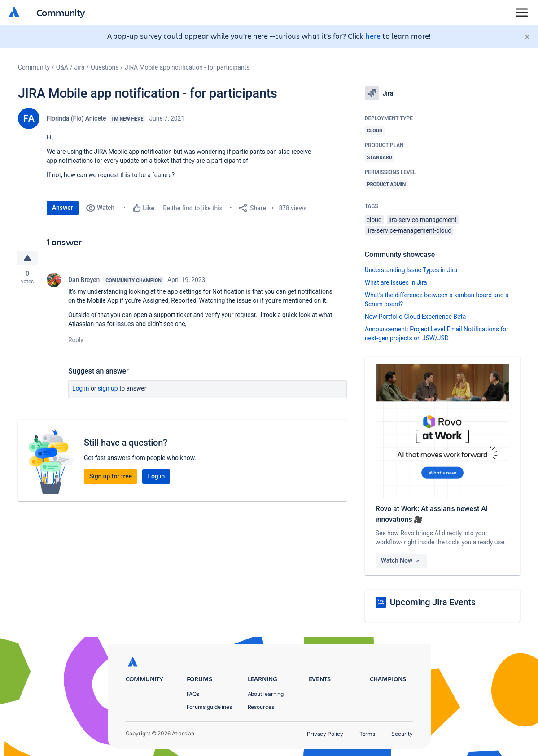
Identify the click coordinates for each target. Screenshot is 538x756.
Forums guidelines (210, 707)
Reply (76, 340)
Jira (80, 67)
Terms (367, 734)
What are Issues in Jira (396, 282)
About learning (266, 694)
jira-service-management (423, 220)
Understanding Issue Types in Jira (411, 270)
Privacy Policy (325, 734)
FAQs (193, 694)
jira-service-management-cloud (409, 230)
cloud (374, 220)
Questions (105, 67)
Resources (261, 707)
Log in (81, 388)
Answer (63, 208)
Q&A (62, 67)
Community (61, 12)
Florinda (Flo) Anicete (77, 118)
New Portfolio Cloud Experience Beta (416, 317)
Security (402, 734)
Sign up (108, 388)
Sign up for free (111, 476)
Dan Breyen (84, 280)
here (373, 36)
